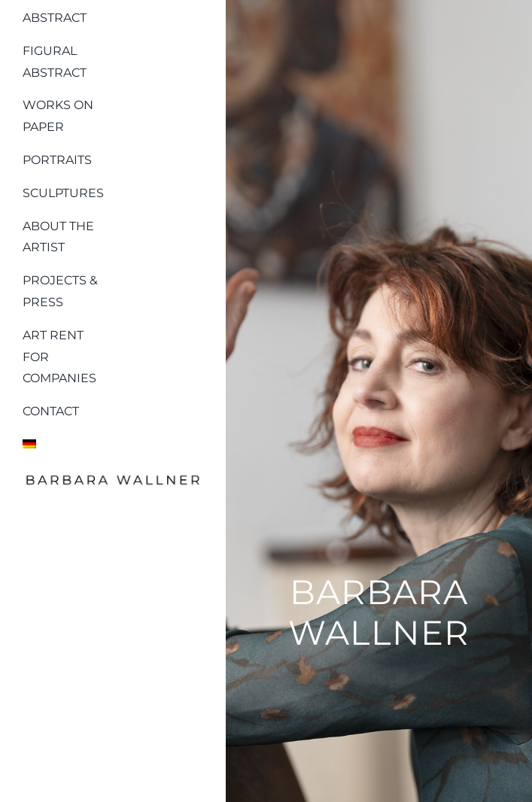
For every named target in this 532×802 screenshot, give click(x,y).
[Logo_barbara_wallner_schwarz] (113, 477)
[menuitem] (66, 441)
